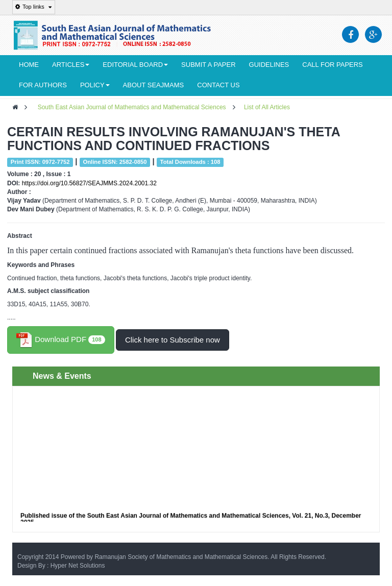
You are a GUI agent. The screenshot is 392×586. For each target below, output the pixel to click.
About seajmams (154, 85)
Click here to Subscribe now (173, 340)
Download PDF (61, 340)
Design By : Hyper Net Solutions (61, 566)
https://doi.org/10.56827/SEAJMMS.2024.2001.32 (89, 183)
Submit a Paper (208, 65)
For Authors (43, 85)
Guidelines (269, 65)
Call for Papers (332, 65)
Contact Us (218, 85)
